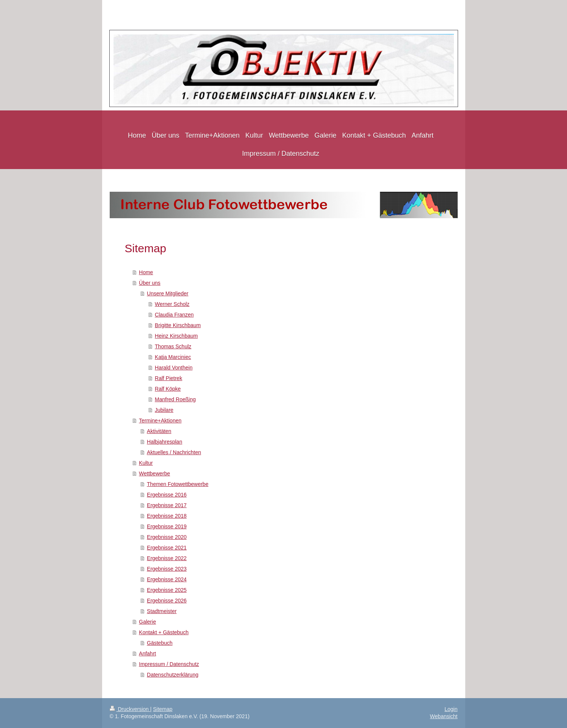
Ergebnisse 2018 (167, 516)
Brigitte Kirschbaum (178, 325)
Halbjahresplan (164, 442)
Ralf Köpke (168, 389)
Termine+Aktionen (160, 421)
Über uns (150, 283)
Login (451, 709)
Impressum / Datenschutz (169, 664)
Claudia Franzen (174, 315)
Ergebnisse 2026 (167, 601)
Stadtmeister (162, 611)
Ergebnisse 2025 (167, 590)
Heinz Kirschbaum (176, 336)
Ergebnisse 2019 (167, 526)
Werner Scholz (172, 304)
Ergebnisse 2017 (167, 505)
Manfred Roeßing (175, 399)
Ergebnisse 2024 (167, 579)
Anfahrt (147, 653)
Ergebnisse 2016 (167, 495)
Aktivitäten (159, 431)
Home (146, 272)
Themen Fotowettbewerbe (178, 484)
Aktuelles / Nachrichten (174, 452)
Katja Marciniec (173, 357)
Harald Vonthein (174, 368)
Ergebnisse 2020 (167, 537)
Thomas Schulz (173, 346)
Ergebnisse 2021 (167, 548)
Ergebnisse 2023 (167, 569)
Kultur (146, 463)
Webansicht (444, 716)
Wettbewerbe (154, 473)
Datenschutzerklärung (172, 675)
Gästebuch (160, 643)
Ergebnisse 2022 (167, 558)
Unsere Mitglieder (168, 293)
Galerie (147, 622)
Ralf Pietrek (168, 378)
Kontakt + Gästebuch (164, 632)
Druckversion (130, 709)
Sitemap (163, 709)
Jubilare (164, 410)
